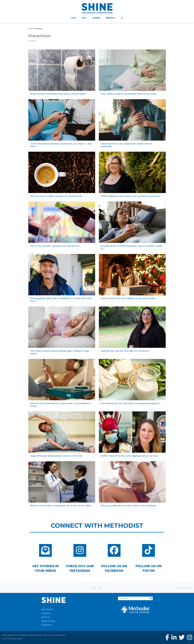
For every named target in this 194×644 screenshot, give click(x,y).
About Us (46, 617)
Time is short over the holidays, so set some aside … (129, 298)
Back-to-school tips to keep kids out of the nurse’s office (61, 505)
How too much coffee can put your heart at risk (56, 196)
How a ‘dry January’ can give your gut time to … (56, 246)
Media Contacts (48, 621)
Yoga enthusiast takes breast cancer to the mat (56, 456)
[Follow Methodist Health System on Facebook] (167, 637)
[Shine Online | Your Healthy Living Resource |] (97, 8)
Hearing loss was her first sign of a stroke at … (126, 351)
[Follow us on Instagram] (190, 637)
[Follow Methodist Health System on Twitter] (182, 637)
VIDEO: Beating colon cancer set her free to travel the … (131, 196)
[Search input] (134, 598)
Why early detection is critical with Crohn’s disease (128, 505)
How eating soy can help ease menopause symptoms (130, 403)
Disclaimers (46, 625)
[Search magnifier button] (151, 598)
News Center (47, 609)
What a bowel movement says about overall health (58, 94)
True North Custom (15, 639)
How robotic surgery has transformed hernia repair (129, 94)
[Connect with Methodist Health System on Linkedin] (174, 637)
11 (101, 588)
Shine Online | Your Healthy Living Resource (22, 635)
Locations (46, 613)
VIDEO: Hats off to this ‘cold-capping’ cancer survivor (129, 456)
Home (31, 29)
